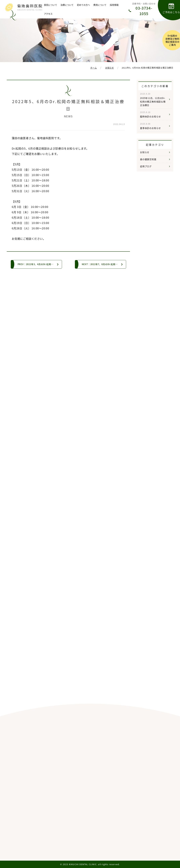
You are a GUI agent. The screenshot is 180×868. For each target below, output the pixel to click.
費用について (100, 5)
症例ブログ (146, 166)
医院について (51, 5)
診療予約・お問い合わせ (144, 9)
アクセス (48, 14)
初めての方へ (83, 5)
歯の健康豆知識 (148, 159)
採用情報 (114, 5)
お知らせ (145, 152)
